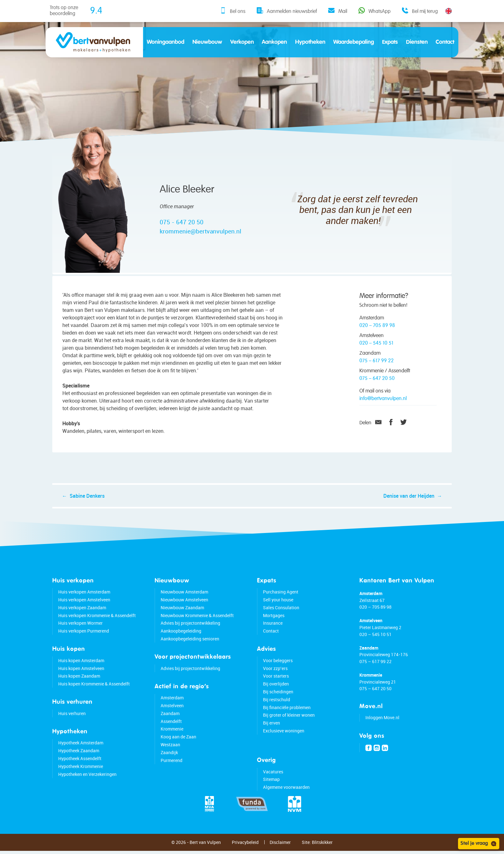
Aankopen (274, 42)
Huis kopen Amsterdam (81, 666)
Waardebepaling (354, 42)
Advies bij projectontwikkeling (190, 629)
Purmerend (172, 766)
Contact (445, 42)
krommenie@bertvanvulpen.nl (200, 231)
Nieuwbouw (207, 42)
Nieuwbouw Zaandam (182, 613)
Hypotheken (310, 42)
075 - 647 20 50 (182, 222)
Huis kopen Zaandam (79, 682)
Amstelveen (172, 711)
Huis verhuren (72, 719)
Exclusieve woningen (284, 736)
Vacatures (273, 777)
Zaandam (170, 719)
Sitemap (271, 785)
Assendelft (171, 727)
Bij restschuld (277, 705)
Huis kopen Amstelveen (81, 674)
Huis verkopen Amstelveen (84, 605)
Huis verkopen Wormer (80, 629)
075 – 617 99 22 (377, 361)
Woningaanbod (166, 42)
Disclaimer (280, 848)
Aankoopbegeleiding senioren (190, 644)
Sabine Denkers (90, 499)
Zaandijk (169, 758)
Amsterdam (172, 704)
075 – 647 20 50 (377, 379)
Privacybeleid (245, 848)
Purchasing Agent (281, 598)
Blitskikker (322, 848)
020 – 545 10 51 (376, 343)
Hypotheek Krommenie (81, 772)
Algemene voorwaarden (286, 793)
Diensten (417, 42)
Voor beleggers (278, 666)
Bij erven (272, 729)
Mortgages (274, 621)
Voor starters (276, 682)
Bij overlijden (276, 690)
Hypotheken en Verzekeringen (87, 780)
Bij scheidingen (278, 697)
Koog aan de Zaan (178, 743)
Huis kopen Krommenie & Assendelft (94, 690)
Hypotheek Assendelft (80, 764)
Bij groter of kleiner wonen (289, 721)
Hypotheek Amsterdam (81, 749)
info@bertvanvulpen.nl (383, 399)
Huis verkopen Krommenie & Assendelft (97, 621)
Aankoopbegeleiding (181, 637)
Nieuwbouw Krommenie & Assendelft (197, 621)
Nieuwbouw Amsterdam (184, 598)
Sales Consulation (281, 613)
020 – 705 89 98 (377, 326)
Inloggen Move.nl (382, 723)
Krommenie (172, 735)
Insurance (273, 629)
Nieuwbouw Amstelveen (184, 605)
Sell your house (278, 605)
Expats (390, 42)
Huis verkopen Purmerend (84, 637)
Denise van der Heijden (406, 499)
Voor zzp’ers (275, 674)
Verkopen (242, 42)
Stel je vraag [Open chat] (479, 844)
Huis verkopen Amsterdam (84, 598)
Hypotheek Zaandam (79, 757)
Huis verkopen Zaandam (82, 613)
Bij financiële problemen (287, 713)
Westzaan (170, 750)
